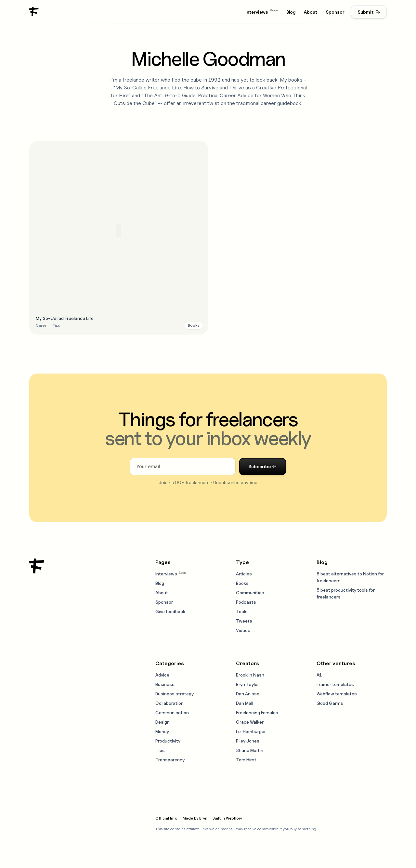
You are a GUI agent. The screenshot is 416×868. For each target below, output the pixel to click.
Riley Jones (248, 741)
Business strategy (175, 694)
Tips (160, 750)
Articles (244, 574)
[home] (34, 12)
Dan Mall (245, 703)
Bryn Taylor (247, 684)
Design (162, 722)
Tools (242, 611)
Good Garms (330, 703)
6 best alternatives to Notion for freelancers (350, 577)
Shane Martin (250, 750)
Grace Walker (250, 722)
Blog (291, 12)
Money (162, 731)
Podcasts (246, 602)
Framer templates (335, 684)
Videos (243, 630)
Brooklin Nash (250, 675)
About (311, 12)
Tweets (244, 621)
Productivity (168, 741)
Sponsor (335, 12)
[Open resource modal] (119, 238)
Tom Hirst (246, 760)
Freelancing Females (257, 712)
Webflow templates (337, 694)
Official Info (166, 818)
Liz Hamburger (251, 731)
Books (242, 583)
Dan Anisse (248, 694)
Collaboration (169, 703)
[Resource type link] (194, 325)
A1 (319, 675)
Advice (162, 675)
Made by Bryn (195, 818)
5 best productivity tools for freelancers (346, 593)
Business (165, 684)
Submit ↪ (369, 12)
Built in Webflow (227, 818)
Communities (250, 592)
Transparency (170, 760)
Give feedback (170, 611)
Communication (172, 712)
